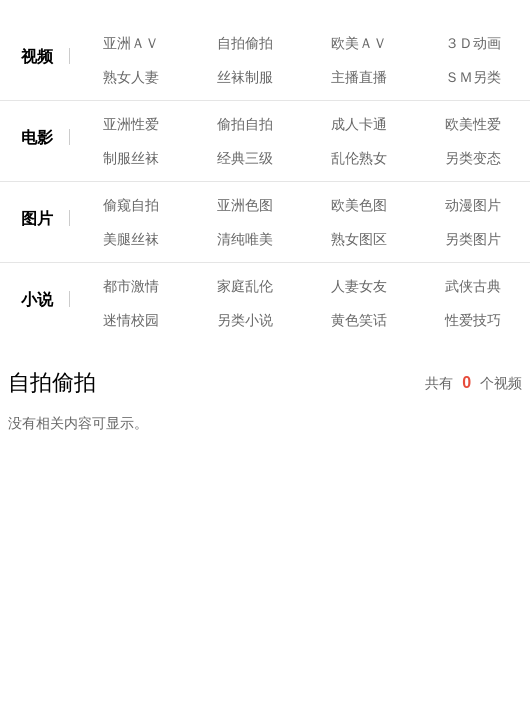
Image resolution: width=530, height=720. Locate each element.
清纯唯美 (245, 239)
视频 (37, 56)
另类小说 (245, 320)
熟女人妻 (131, 77)
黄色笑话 (359, 320)
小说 (37, 299)
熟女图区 (359, 239)
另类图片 (473, 239)
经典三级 (245, 158)
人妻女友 (359, 286)
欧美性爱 (473, 124)
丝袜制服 (245, 77)
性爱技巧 (473, 320)
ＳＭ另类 (473, 77)
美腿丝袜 (131, 239)
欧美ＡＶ (359, 43)
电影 (37, 137)
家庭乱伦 (245, 286)
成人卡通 (359, 124)
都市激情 (131, 286)
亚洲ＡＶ (131, 43)
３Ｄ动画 (473, 43)
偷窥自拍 (131, 205)
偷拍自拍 (245, 124)
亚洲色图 (245, 205)
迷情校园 (131, 320)
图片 (37, 218)
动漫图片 (473, 205)
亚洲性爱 (131, 124)
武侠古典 (473, 286)
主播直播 (359, 77)
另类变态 (473, 158)
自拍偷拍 (245, 43)
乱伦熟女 (359, 158)
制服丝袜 (131, 158)
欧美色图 (359, 205)
